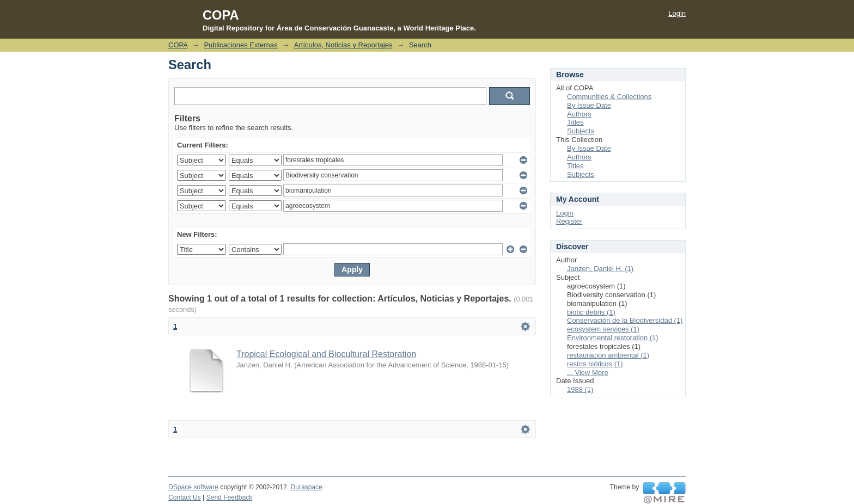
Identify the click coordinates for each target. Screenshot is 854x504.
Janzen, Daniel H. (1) (600, 269)
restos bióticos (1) (595, 364)
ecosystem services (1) (603, 329)
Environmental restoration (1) (613, 338)
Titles (575, 122)
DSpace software (193, 487)
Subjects (581, 131)
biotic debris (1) (591, 312)
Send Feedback (230, 497)
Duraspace (306, 487)
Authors (579, 114)
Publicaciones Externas (240, 45)
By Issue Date (589, 105)
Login (677, 13)
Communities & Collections (609, 97)
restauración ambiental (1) (608, 355)
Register (569, 221)
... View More (588, 373)
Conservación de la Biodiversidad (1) (625, 320)
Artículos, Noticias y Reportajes (343, 45)
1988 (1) (580, 389)
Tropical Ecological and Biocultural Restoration (326, 354)
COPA (178, 45)
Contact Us (185, 497)
